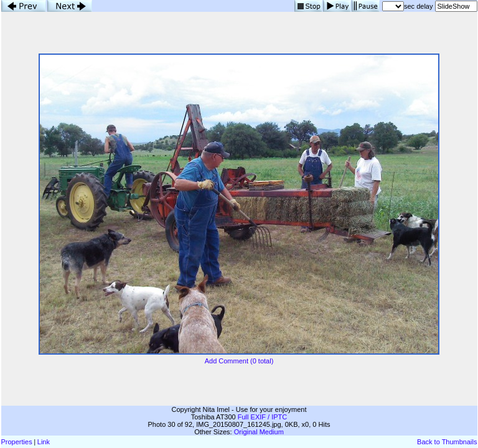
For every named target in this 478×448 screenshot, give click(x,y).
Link (44, 442)
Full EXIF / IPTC (262, 417)
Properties (17, 442)
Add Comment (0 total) (239, 361)
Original (246, 432)
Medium (272, 432)
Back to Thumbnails (447, 442)
